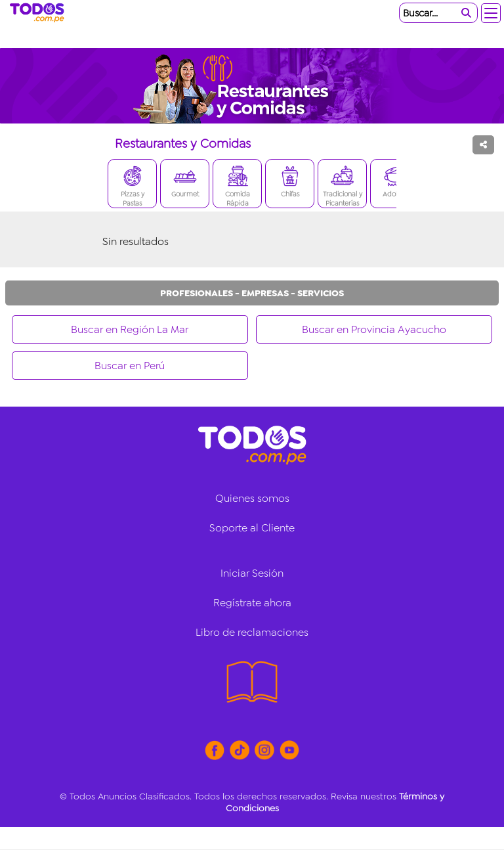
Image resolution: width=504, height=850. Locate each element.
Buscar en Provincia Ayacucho (374, 329)
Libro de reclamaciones (252, 632)
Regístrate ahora (252, 603)
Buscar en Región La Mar (130, 329)
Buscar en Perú (130, 366)
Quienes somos (252, 498)
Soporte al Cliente (252, 528)
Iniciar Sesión (252, 573)
